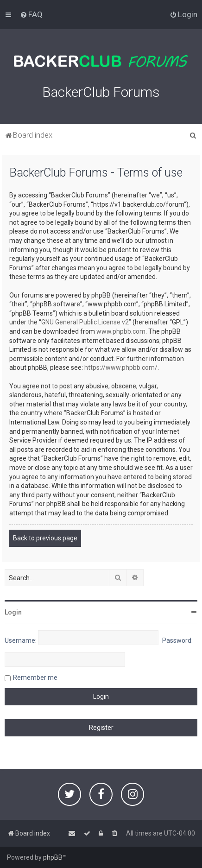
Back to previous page (45, 538)
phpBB (53, 857)
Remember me (35, 678)
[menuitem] (31, 14)
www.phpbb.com (121, 331)
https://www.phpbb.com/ (121, 367)
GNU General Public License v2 (85, 322)
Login (13, 612)
